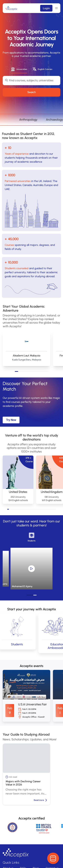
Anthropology (44, 120)
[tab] (19, 69)
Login (46, 8)
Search (32, 92)
